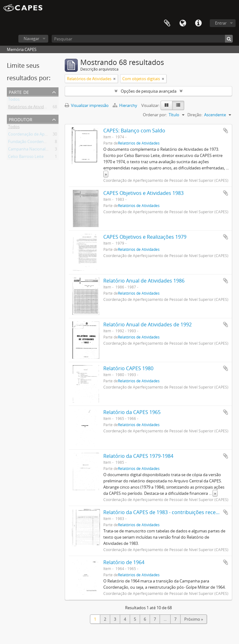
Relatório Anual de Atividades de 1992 (148, 324)
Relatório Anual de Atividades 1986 (144, 281)
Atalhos (198, 23)
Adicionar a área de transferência (226, 131)
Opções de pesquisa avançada (149, 91)
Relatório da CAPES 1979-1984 (138, 456)
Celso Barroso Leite (26, 158)
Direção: (195, 115)
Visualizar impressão (87, 105)
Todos (14, 100)
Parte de (19, 92)
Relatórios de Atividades (30, 108)
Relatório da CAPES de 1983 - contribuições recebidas (166, 512)
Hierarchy (125, 105)
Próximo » (194, 619)
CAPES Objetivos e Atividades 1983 (143, 193)
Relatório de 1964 (124, 562)
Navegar (31, 39)
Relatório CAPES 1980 (128, 368)
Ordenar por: (155, 115)
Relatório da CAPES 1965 (132, 412)
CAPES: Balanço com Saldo (134, 131)
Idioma (183, 23)
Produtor (21, 119)
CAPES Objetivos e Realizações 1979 (145, 237)
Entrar (221, 23)
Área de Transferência (167, 23)
